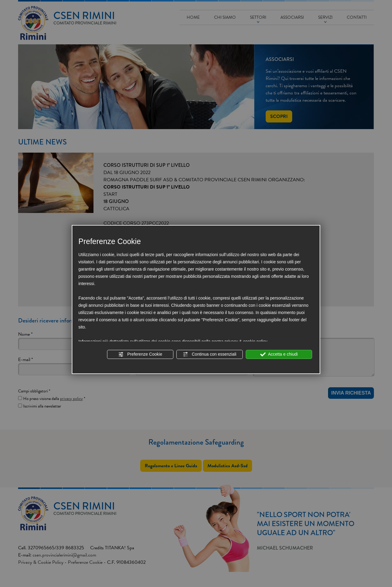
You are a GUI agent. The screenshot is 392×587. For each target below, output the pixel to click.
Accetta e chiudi (279, 354)
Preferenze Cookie (140, 354)
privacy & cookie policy (246, 341)
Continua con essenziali (210, 354)
